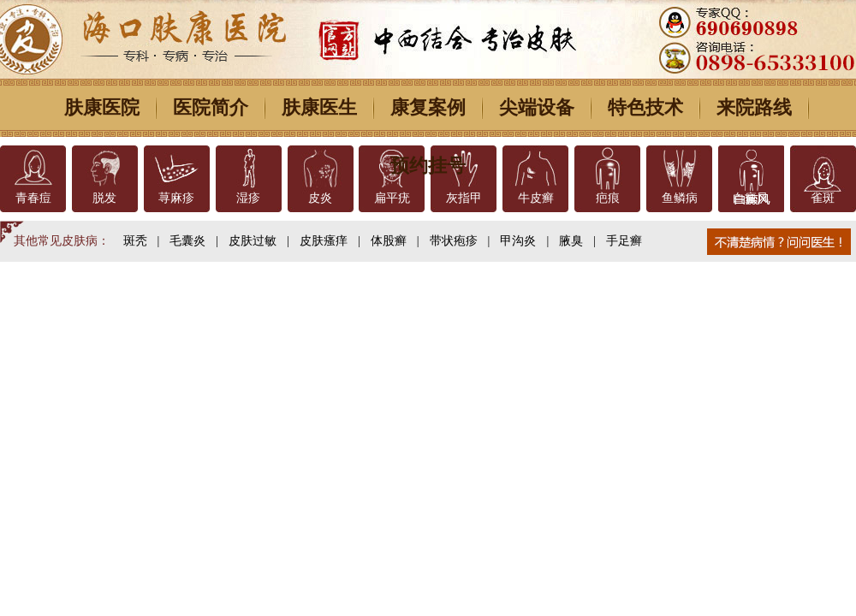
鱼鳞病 (680, 198)
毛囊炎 (187, 241)
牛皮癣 (536, 198)
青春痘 (33, 198)
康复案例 (428, 107)
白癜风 (751, 198)
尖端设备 (537, 107)
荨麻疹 (176, 198)
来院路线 (754, 107)
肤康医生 (319, 107)
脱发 (104, 198)
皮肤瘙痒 (324, 241)
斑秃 (135, 241)
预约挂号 (428, 166)
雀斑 (823, 198)
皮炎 (320, 198)
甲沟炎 (518, 241)
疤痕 (608, 198)
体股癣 (389, 241)
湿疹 (248, 198)
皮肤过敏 (253, 241)
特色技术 (645, 107)
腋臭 (571, 241)
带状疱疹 (454, 241)
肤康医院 (102, 107)
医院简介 (211, 107)
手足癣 (624, 241)
